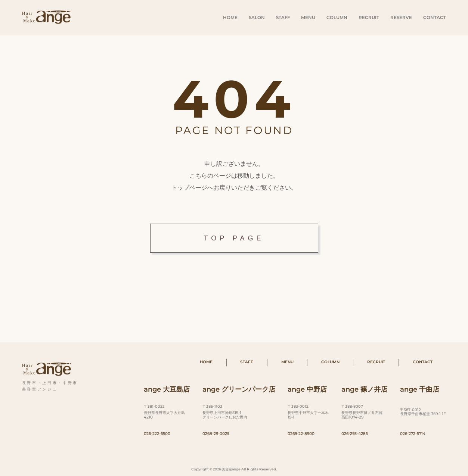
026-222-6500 (157, 434)
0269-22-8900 (301, 434)
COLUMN (337, 18)
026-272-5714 (413, 434)
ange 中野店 (307, 389)
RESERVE (401, 18)
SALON (257, 18)
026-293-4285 (355, 434)
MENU (308, 18)
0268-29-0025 (216, 434)
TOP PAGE (234, 238)
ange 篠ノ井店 (364, 389)
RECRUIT (369, 18)
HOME (230, 18)
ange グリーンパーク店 (239, 389)
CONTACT (435, 18)
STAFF (283, 18)
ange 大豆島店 (167, 389)
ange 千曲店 (420, 389)
